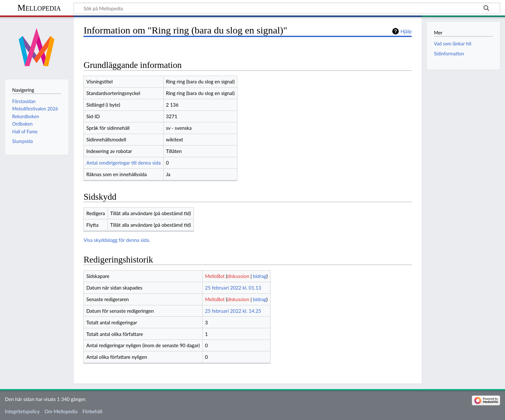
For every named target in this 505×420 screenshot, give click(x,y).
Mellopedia (39, 8)
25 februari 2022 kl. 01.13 (233, 288)
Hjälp (406, 31)
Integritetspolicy (22, 411)
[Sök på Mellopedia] (287, 8)
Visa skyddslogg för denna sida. (117, 240)
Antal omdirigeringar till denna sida (124, 163)
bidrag (260, 276)
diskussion (238, 276)
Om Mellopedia (61, 411)
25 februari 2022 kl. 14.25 (233, 311)
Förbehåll (92, 411)
